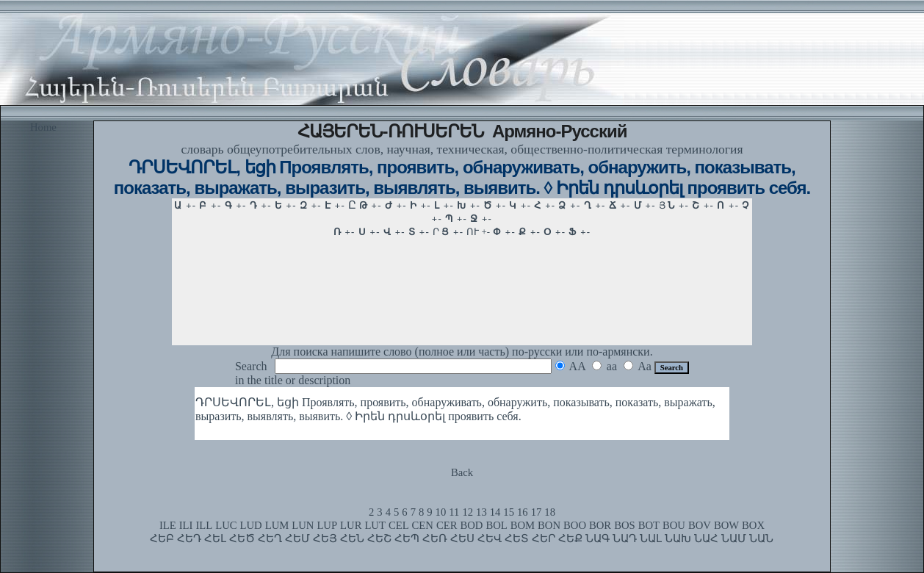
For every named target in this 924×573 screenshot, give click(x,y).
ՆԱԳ (598, 538)
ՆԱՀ (706, 538)
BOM (523, 525)
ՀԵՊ (407, 538)
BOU (674, 525)
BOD (471, 525)
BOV (700, 525)
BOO (575, 525)
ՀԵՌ (435, 538)
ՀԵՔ (570, 538)
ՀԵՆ (352, 538)
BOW (726, 525)
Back (462, 472)
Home (43, 127)
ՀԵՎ (490, 538)
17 (537, 512)
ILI (186, 525)
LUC (226, 525)
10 (441, 512)
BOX (753, 525)
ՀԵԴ (189, 538)
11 (454, 512)
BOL (496, 525)
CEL (399, 525)
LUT (375, 525)
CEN (423, 525)
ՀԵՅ (325, 538)
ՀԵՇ (379, 538)
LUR (351, 525)
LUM (277, 525)
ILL (204, 525)
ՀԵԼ (215, 538)
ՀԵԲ (162, 538)
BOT (649, 525)
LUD (251, 525)
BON (549, 525)
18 (550, 512)
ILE (168, 525)
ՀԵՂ (270, 538)
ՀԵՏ (517, 538)
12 (468, 512)
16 (523, 512)
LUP (327, 525)
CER (447, 525)
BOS (625, 525)
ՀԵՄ (297, 538)
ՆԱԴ (625, 538)
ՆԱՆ (761, 538)
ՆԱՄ (734, 538)
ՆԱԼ (651, 538)
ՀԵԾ (242, 538)
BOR (600, 525)
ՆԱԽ (678, 538)
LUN (303, 525)
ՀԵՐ (544, 538)
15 (509, 512)
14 (495, 512)
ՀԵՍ (462, 538)
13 (481, 512)
